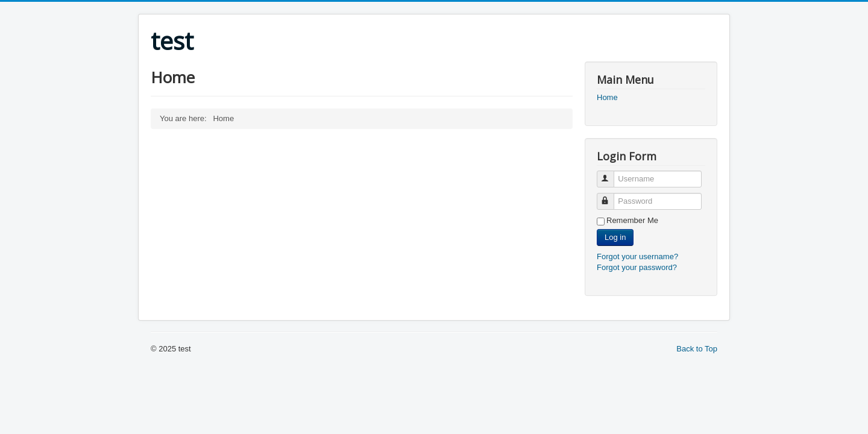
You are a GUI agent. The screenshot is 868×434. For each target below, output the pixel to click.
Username (611, 174)
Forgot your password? (637, 267)
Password (611, 196)
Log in (615, 237)
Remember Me (632, 220)
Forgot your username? (637, 256)
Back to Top (697, 349)
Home (607, 97)
